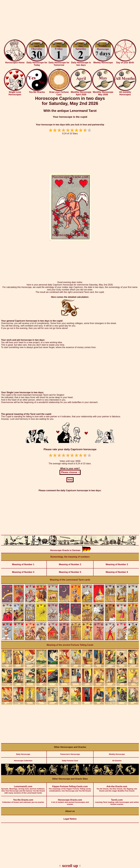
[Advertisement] (70, 20)
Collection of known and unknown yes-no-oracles (23, 800)
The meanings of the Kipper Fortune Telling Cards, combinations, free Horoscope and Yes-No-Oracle (70, 787)
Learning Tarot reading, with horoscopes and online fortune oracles (117, 801)
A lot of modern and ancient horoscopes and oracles (70, 801)
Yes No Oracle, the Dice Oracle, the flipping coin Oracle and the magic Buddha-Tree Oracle (117, 787)
